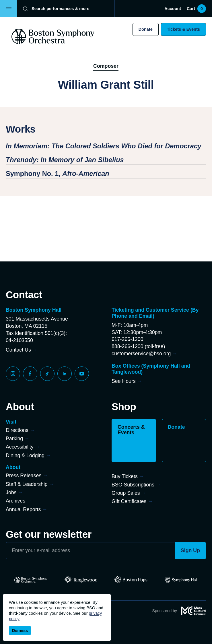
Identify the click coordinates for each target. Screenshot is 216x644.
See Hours (124, 381)
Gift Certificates (129, 501)
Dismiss (20, 631)
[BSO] (31, 580)
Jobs (11, 492)
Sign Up (190, 550)
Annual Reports (23, 509)
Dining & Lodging (25, 455)
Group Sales (126, 493)
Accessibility (20, 447)
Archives (15, 501)
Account (173, 9)
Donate (146, 29)
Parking (14, 439)
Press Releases (24, 476)
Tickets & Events (183, 29)
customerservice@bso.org (141, 354)
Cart (196, 9)
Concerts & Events (131, 430)
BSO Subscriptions (133, 485)
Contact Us (18, 350)
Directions (17, 430)
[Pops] (131, 580)
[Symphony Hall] (181, 580)
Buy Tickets (125, 476)
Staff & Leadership (27, 484)
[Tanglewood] (81, 580)
